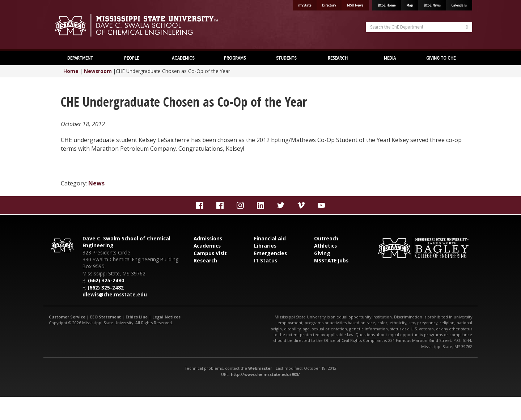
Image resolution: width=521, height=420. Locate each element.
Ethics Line (137, 317)
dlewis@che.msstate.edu (115, 294)
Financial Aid (270, 238)
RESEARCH (338, 58)
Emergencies (270, 253)
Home (71, 71)
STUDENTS (286, 58)
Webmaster (260, 368)
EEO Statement (105, 317)
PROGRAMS (235, 58)
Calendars (459, 5)
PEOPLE (132, 58)
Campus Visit (210, 253)
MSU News (355, 5)
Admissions (208, 238)
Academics (207, 246)
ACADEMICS (183, 58)
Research (205, 260)
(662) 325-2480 (106, 280)
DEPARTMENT (80, 58)
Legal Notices (166, 317)
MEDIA (389, 58)
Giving (322, 253)
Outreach (326, 238)
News (96, 183)
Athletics (325, 246)
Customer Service (67, 317)
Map (410, 5)
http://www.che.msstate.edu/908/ (265, 374)
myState (305, 5)
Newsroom (98, 71)
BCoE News (432, 5)
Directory (329, 5)
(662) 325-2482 (106, 288)
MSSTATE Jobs (331, 260)
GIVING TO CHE (441, 58)
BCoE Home (387, 5)
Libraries (265, 246)
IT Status (266, 260)
